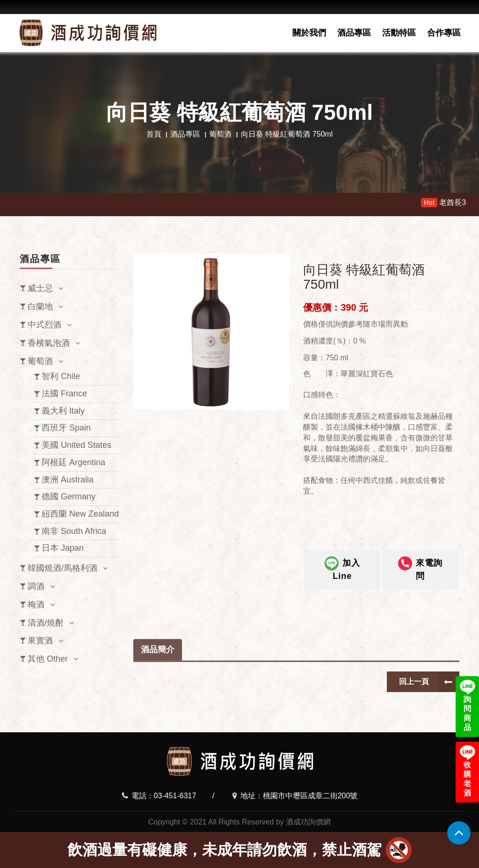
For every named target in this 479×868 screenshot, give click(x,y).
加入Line (342, 570)
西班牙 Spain (66, 428)
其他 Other (48, 659)
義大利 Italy (63, 411)
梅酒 (36, 605)
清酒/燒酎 (46, 623)
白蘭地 (40, 306)
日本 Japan (63, 548)
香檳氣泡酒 (49, 343)
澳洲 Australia (68, 480)
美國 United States (76, 445)
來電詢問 (420, 570)
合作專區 (444, 33)
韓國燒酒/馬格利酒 (62, 568)
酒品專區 (354, 33)
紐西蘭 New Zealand (80, 514)
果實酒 (40, 641)
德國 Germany (69, 496)
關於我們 (309, 33)
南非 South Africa (74, 531)
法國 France (64, 394)
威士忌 (40, 288)
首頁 (154, 134)
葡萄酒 (220, 134)
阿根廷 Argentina (73, 462)
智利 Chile (61, 376)
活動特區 (399, 33)
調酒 (36, 586)
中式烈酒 (44, 325)
